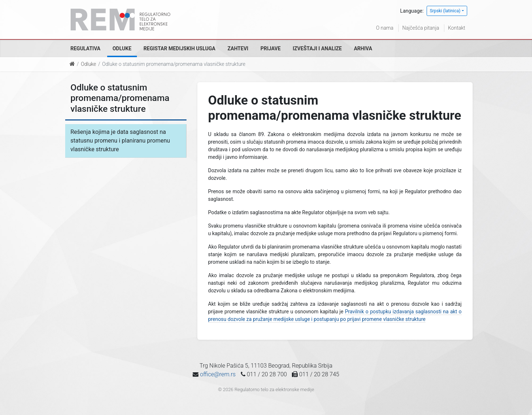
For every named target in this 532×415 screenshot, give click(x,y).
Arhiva (363, 48)
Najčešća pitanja (421, 28)
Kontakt (457, 28)
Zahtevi (238, 48)
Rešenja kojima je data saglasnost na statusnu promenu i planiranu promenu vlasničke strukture (120, 141)
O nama (385, 28)
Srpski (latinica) (445, 11)
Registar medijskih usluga (179, 48)
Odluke (122, 48)
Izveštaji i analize (317, 48)
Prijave (271, 48)
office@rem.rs (218, 374)
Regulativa (86, 48)
